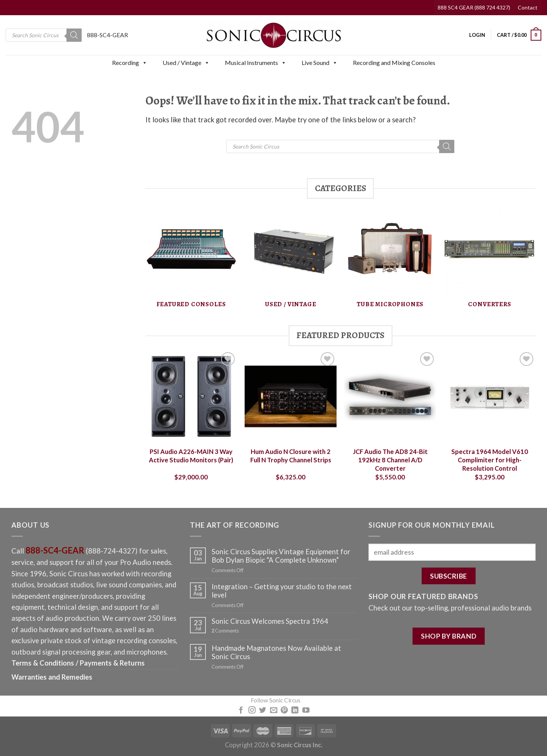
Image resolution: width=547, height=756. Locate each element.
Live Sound (320, 63)
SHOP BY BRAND (449, 636)
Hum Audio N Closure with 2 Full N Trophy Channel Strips (291, 456)
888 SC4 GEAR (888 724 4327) (474, 7)
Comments (225, 631)
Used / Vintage (186, 63)
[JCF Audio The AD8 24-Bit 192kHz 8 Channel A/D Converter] (390, 396)
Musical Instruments (256, 63)
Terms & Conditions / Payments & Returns (78, 663)
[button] (144, 63)
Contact (528, 7)
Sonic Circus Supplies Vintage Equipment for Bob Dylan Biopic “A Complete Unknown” (281, 556)
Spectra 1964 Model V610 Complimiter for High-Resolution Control (490, 460)
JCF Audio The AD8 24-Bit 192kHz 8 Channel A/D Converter (390, 460)
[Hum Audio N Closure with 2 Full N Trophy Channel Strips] (291, 396)
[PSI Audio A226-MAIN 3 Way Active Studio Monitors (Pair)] (191, 396)
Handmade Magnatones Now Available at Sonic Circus (276, 652)
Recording (130, 63)
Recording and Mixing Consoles (394, 62)
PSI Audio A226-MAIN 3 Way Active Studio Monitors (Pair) (191, 456)
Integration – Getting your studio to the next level (282, 591)
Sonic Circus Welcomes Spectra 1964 (270, 621)
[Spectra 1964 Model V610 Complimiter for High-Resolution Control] (490, 396)
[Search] (74, 35)
